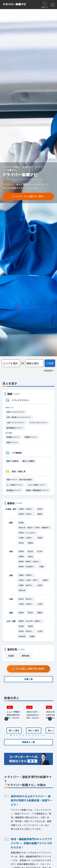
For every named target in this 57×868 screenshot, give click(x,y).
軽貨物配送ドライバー (15, 428)
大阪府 (21, 580)
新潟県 (21, 551)
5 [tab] (24, 736)
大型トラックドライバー (16, 412)
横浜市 (30, 527)
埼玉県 (21, 533)
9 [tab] (36, 736)
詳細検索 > (49, 371)
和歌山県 (22, 590)
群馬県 (30, 543)
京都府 (21, 575)
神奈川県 (22, 527)
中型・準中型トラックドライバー (19, 417)
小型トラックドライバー (16, 422)
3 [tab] (18, 736)
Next (50, 720)
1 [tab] (12, 736)
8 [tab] (33, 736)
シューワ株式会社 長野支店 (14, 712)
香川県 (30, 613)
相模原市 (45, 527)
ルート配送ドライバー (15, 485)
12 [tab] (45, 736)
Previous (7, 720)
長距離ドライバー (13, 437)
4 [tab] (21, 736)
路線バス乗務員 (12, 461)
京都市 (29, 575)
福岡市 (37, 621)
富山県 (30, 551)
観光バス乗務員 (28, 461)
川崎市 (37, 527)
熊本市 (29, 631)
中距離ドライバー (31, 437)
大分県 (40, 631)
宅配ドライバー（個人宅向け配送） (20, 479)
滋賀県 (45, 580)
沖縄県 (32, 636)
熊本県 (21, 631)
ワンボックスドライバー (38, 422)
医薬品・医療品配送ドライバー (38, 490)
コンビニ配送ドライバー (37, 485)
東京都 (21, 522)
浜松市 (36, 561)
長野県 (21, 556)
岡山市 (29, 599)
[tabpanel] (34, 720)
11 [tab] (42, 736)
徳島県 (21, 613)
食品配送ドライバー (14, 490)
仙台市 (29, 514)
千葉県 (21, 538)
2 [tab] (15, 736)
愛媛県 (40, 613)
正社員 (11, 656)
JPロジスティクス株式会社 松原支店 (34, 712)
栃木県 (21, 543)
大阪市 (29, 580)
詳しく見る (14, 730)
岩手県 (40, 509)
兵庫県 (21, 585)
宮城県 (21, 514)
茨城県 (40, 538)
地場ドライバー (12, 442)
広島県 (21, 604)
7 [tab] (30, 736)
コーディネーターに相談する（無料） (28, 196)
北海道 (21, 509)
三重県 (42, 566)
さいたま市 (30, 533)
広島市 (29, 604)
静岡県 (21, 561)
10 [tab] (39, 736)
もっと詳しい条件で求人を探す (28, 669)
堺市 (35, 580)
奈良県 (40, 585)
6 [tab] (27, 736)
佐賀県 (21, 626)
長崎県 (30, 626)
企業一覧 (29, 679)
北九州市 (29, 621)
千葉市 (29, 538)
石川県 (40, 551)
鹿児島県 (22, 636)
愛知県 (21, 566)
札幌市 (29, 509)
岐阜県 (30, 556)
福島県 (40, 514)
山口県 (40, 604)
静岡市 (29, 561)
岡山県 (21, 599)
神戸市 (29, 585)
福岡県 (21, 621)
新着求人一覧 (29, 742)
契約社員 (25, 656)
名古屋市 (29, 566)
